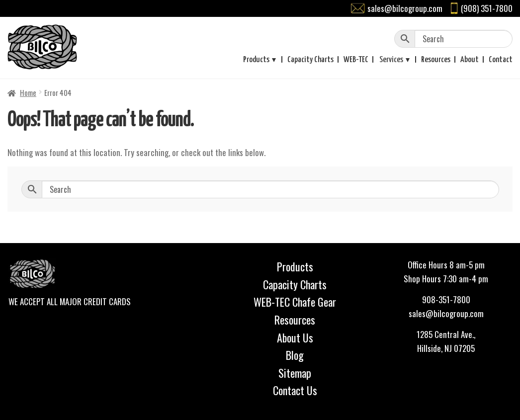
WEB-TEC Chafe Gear (295, 302)
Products (256, 60)
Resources (436, 60)
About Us (295, 337)
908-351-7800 (446, 299)
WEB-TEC (356, 60)
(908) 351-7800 (487, 8)
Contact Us (295, 390)
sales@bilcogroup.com (405, 8)
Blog (295, 355)
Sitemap (295, 373)
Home (28, 92)
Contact (501, 60)
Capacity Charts (310, 60)
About (470, 60)
